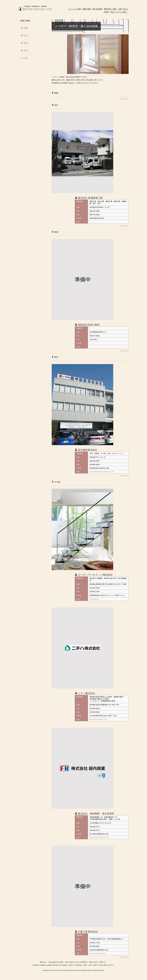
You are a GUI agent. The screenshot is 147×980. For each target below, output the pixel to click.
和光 (24, 51)
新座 (24, 43)
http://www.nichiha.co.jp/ (98, 719)
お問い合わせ (123, 9)
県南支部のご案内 (110, 9)
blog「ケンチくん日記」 (119, 12)
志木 (24, 35)
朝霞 (24, 28)
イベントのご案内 (75, 9)
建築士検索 (87, 9)
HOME (106, 12)
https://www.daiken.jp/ (97, 953)
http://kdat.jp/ (94, 599)
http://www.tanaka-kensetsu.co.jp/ (102, 472)
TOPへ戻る (125, 99)
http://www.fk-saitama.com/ (99, 837)
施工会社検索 (97, 9)
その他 (24, 58)
